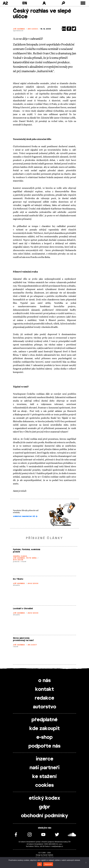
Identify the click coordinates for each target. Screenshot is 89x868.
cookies (44, 785)
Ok (40, 864)
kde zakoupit (45, 729)
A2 (5, 3)
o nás (44, 681)
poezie (16, 562)
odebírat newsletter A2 (25, 516)
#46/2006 (33, 583)
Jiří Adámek (19, 29)
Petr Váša (31, 558)
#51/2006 (33, 29)
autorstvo (45, 707)
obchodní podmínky (44, 816)
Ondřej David (20, 556)
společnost (18, 31)
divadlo (16, 585)
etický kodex (44, 798)
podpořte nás (44, 746)
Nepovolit (48, 864)
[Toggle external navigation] (83, 3)
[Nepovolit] (86, 863)
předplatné (44, 720)
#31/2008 (18, 560)
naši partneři (45, 768)
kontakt (45, 689)
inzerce (45, 759)
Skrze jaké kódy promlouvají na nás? (23, 639)
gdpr (44, 807)
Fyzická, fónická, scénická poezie (27, 551)
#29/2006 (33, 613)
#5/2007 (32, 645)
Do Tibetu (18, 579)
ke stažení (44, 777)
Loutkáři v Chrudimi (23, 609)
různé (24, 562)
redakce (44, 698)
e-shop (44, 737)
